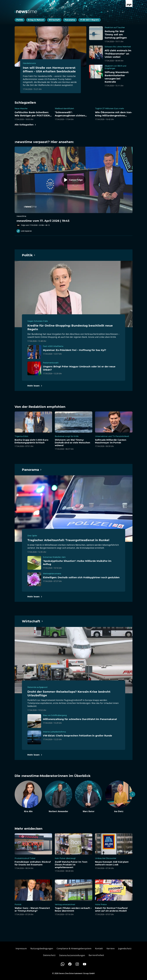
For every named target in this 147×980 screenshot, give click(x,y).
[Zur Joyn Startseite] (129, 3)
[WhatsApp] (63, 964)
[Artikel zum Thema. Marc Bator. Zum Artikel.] (89, 797)
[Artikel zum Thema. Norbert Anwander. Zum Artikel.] (58, 797)
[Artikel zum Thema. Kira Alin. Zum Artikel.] (28, 797)
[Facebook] (70, 964)
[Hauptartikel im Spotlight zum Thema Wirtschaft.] (32, 621)
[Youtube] (85, 964)
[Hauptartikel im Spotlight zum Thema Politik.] (29, 255)
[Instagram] (77, 964)
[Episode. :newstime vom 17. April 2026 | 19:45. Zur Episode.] (74, 187)
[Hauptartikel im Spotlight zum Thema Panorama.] (32, 470)
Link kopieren (24, 231)
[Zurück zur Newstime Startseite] (26, 11)
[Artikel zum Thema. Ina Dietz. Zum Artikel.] (119, 797)
